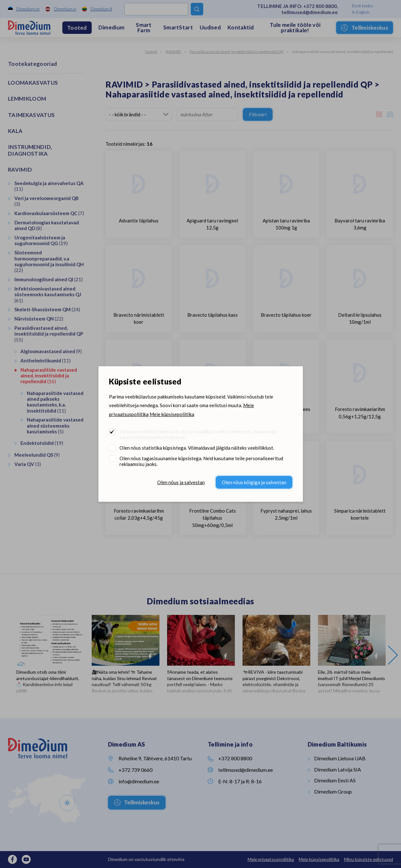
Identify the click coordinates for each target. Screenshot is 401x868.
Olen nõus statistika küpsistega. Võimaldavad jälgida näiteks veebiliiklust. (197, 448)
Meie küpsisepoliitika (172, 414)
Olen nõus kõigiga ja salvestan (254, 482)
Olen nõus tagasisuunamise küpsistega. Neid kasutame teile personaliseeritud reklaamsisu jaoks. (201, 461)
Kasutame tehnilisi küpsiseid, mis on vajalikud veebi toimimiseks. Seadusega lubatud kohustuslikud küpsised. (198, 434)
